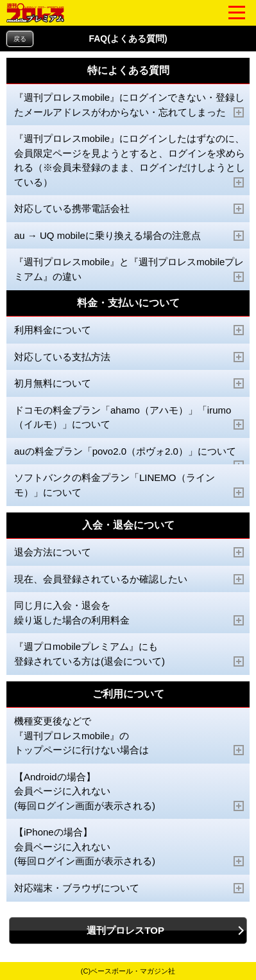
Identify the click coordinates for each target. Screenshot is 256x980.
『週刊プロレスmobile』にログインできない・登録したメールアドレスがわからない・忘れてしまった (129, 105)
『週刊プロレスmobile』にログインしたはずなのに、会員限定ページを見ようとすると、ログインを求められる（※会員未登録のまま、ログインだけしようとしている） (130, 161)
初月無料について (129, 383)
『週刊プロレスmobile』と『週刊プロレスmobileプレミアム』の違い (129, 269)
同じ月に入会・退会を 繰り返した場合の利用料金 (129, 613)
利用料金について (129, 330)
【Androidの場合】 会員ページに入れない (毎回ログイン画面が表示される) (129, 792)
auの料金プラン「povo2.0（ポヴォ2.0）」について (129, 456)
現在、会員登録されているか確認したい (129, 579)
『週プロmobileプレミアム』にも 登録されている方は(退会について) (129, 654)
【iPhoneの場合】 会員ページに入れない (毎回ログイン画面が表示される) (129, 847)
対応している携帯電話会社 (129, 209)
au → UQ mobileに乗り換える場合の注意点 (129, 236)
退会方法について (129, 552)
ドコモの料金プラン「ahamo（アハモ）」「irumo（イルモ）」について (129, 418)
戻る (20, 39)
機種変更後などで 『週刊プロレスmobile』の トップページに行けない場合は (129, 736)
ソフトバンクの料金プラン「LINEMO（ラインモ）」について (129, 485)
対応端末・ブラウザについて (129, 888)
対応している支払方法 (129, 357)
